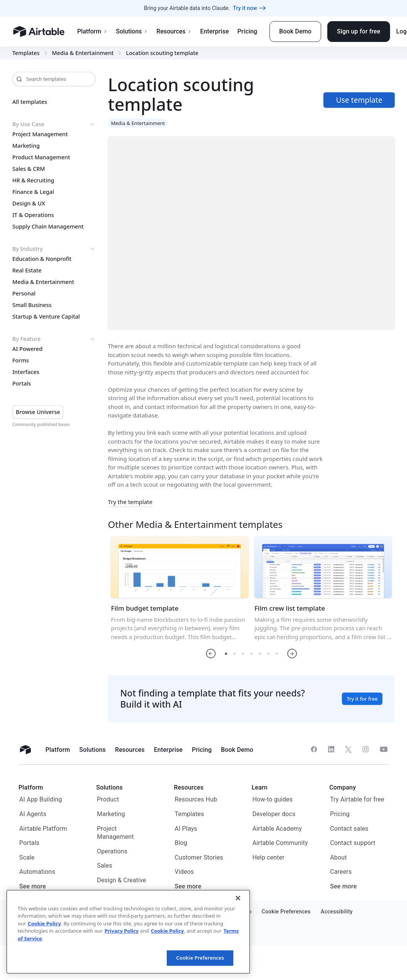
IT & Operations (33, 215)
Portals (22, 384)
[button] (211, 654)
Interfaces (26, 372)
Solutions (132, 31)
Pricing (247, 31)
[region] (128, 932)
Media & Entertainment (83, 53)
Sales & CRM (29, 169)
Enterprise (215, 31)
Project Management (40, 134)
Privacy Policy (121, 931)
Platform (92, 31)
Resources (174, 31)
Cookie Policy (44, 923)
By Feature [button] (54, 339)
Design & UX (29, 204)
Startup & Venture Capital (46, 317)
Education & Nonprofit (42, 259)
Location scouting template (162, 53)
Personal (24, 294)
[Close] (238, 898)
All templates (30, 102)
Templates (26, 53)
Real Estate (27, 270)
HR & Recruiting (33, 180)
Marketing (26, 146)
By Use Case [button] (54, 124)
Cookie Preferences (200, 958)
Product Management (41, 157)
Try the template (130, 502)
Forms (21, 361)
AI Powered (27, 349)
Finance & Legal (33, 192)
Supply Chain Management (48, 227)
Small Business (32, 305)
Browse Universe (38, 412)
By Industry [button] (54, 249)
